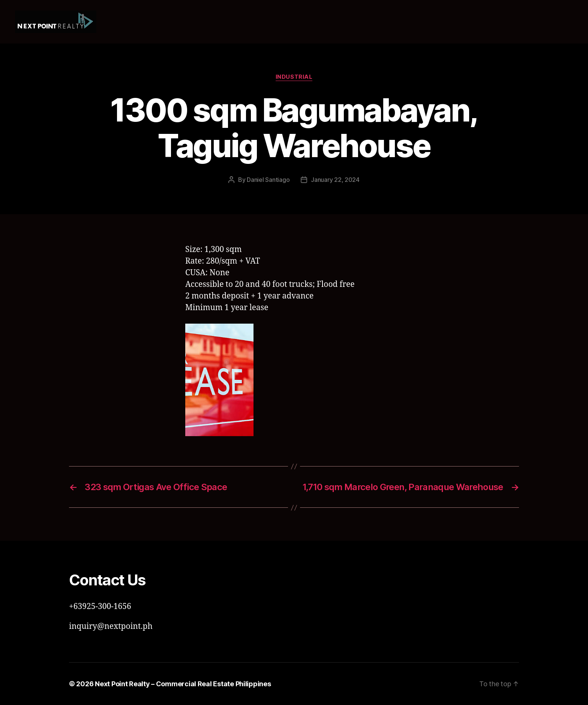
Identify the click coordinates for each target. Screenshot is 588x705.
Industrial (294, 77)
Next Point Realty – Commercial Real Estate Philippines (183, 684)
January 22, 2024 (335, 180)
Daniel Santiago (268, 180)
